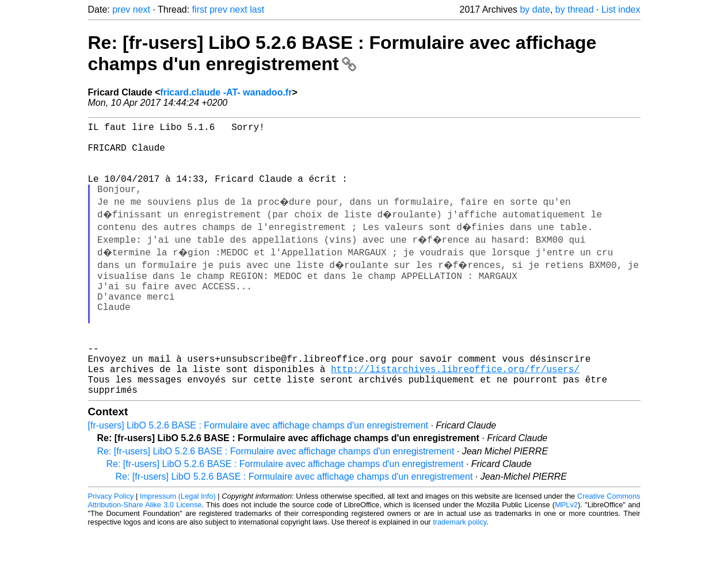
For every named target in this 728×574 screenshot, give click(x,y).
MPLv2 (566, 548)
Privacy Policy (111, 539)
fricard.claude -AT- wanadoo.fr (226, 92)
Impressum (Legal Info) (178, 539)
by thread (575, 9)
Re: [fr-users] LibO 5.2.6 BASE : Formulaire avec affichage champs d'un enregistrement (342, 53)
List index (621, 9)
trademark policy (460, 565)
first (200, 9)
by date (535, 9)
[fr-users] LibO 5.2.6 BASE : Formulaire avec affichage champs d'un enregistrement (258, 468)
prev (121, 9)
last (257, 9)
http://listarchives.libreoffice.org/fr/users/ (455, 407)
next (142, 9)
